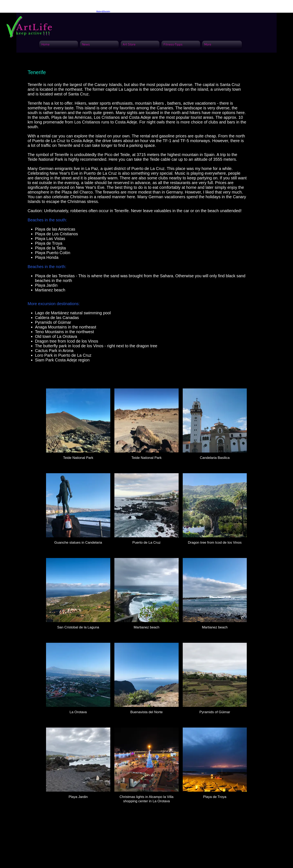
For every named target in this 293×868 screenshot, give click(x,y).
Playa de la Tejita (50, 248)
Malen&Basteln (103, 12)
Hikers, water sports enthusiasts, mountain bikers (119, 103)
